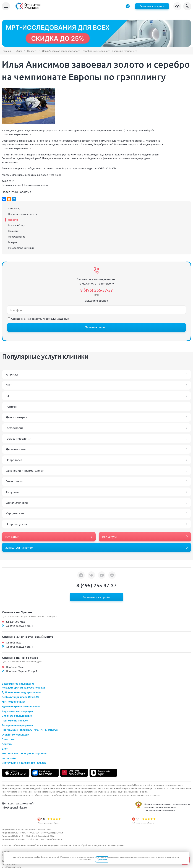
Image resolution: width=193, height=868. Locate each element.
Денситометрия (16, 417)
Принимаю (102, 859)
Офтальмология (17, 502)
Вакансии (14, 231)
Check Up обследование (17, 716)
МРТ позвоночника (13, 702)
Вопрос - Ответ (17, 225)
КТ (8, 396)
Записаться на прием (152, 6)
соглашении (85, 859)
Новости (13, 220)
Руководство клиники (21, 248)
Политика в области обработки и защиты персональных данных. (93, 845)
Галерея (13, 242)
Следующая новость (36, 185)
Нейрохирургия (16, 524)
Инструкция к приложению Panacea (24, 763)
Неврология (14, 460)
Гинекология (15, 481)
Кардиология (15, 513)
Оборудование (17, 236)
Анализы (12, 374)
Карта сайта (9, 758)
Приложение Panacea (15, 721)
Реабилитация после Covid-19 (20, 697)
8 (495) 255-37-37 (187, 6)
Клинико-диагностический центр (28, 636)
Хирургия (12, 492)
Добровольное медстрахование (22, 692)
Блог (5, 749)
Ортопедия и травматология (25, 470)
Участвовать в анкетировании (160, 810)
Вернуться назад (11, 185)
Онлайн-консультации (15, 735)
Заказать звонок (96, 327)
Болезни (7, 744)
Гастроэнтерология (19, 438)
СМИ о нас (14, 208)
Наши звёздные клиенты (23, 214)
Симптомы (8, 739)
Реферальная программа (17, 725)
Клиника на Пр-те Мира (20, 657)
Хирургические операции (17, 711)
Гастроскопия (15, 428)
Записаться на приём (96, 597)
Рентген (11, 406)
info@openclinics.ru (14, 807)
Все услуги (109, 537)
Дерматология (16, 449)
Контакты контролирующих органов (24, 753)
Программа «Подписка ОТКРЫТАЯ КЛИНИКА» (30, 730)
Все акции (12, 537)
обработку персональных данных (49, 319)
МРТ (9, 385)
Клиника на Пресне (17, 612)
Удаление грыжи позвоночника (21, 707)
